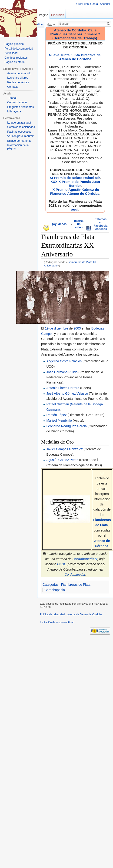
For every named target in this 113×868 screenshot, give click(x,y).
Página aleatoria (15, 62)
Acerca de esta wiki (19, 73)
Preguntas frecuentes (20, 107)
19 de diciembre (56, 328)
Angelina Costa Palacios (64, 361)
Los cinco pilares (18, 78)
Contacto (13, 87)
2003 (77, 328)
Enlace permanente (19, 141)
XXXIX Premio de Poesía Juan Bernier (75, 184)
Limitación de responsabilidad (57, 622)
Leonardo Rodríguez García (66, 426)
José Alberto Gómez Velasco (67, 394)
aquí (75, 209)
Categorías (50, 585)
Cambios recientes (16, 58)
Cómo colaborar (17, 102)
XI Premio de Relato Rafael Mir (75, 178)
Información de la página (18, 147)
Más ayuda (14, 111)
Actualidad (11, 53)
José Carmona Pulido (62, 372)
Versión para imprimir (20, 136)
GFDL (61, 564)
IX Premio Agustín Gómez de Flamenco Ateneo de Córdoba (75, 192)
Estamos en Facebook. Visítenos (101, 224)
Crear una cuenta (87, 4)
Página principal (14, 44)
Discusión (58, 15)
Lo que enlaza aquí (19, 123)
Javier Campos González (64, 449)
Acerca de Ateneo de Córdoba (85, 614)
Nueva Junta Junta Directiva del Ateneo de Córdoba (75, 57)
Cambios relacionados (21, 127)
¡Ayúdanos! (60, 224)
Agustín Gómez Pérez (62, 460)
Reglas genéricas (18, 82)
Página (43, 15)
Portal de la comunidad (19, 49)
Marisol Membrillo (59, 421)
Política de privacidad (52, 614)
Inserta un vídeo (79, 224)
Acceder (105, 4)
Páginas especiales (19, 132)
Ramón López (56, 415)
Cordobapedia (75, 575)
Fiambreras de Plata (76, 585)
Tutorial (12, 98)
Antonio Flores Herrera (63, 388)
